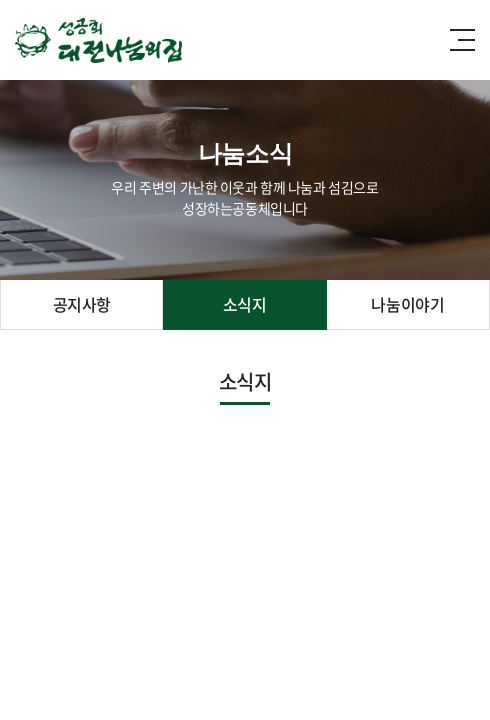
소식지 (245, 304)
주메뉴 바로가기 (0, 0)
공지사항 (82, 304)
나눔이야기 (407, 304)
